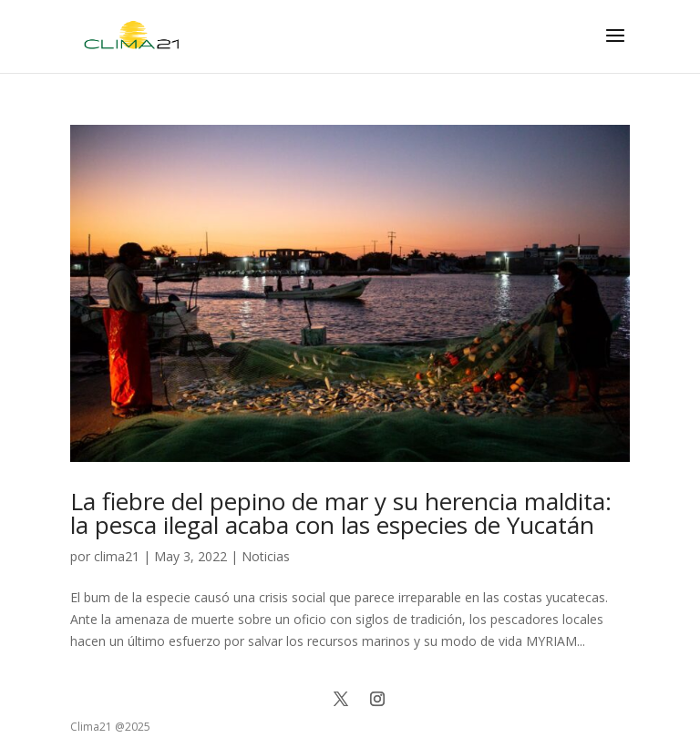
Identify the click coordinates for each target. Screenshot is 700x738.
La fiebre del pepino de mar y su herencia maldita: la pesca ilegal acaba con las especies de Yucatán (341, 513)
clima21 (117, 556)
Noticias (266, 556)
